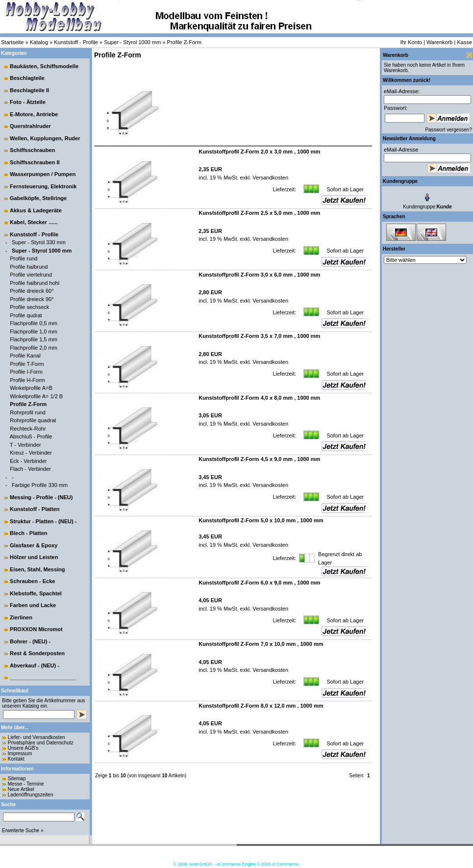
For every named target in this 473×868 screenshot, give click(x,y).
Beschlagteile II (29, 90)
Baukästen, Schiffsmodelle (44, 66)
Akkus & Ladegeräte (36, 210)
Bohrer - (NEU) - (30, 641)
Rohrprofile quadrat (33, 420)
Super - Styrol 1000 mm (132, 42)
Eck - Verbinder (28, 461)
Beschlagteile (27, 78)
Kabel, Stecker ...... (34, 222)
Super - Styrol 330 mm (39, 242)
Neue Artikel (21, 789)
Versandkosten (270, 178)
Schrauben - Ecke (32, 581)
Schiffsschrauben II (35, 162)
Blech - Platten (28, 533)
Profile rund (24, 258)
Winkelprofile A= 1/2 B (36, 396)
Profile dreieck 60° (32, 291)
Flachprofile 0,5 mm (34, 323)
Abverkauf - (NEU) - (35, 665)
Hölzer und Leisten (34, 557)
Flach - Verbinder (30, 469)
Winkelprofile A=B (31, 388)
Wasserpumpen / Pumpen (43, 174)
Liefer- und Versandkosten (37, 737)
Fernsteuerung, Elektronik (43, 186)
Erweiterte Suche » (23, 830)
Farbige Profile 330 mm (40, 485)
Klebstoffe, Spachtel (36, 593)
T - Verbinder (25, 445)
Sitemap (17, 779)
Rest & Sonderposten (37, 653)
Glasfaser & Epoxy (34, 545)
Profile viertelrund (31, 275)
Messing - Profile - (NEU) (41, 497)
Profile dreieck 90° (32, 299)
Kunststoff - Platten (35, 509)
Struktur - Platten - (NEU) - (43, 521)
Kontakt (16, 759)
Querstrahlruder (30, 126)
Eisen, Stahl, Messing (37, 569)
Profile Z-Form (184, 42)
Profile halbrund (29, 267)
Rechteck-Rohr (28, 429)
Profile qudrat (26, 315)
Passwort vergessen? (448, 130)
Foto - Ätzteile (28, 102)
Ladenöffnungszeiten (31, 795)
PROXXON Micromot (36, 629)
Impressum (20, 753)
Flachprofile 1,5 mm (34, 339)
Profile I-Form (26, 372)
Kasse (464, 42)
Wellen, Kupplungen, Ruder (45, 138)
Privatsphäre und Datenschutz (41, 743)
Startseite (12, 42)
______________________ (43, 677)
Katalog (39, 42)
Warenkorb (439, 42)
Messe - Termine (26, 784)
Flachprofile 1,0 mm (34, 332)
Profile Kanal (25, 356)
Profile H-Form (27, 380)
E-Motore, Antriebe (34, 114)
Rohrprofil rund (28, 412)
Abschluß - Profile (31, 436)
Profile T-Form (27, 364)
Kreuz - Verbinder (31, 453)
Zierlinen (21, 617)
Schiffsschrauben (32, 150)
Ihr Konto (411, 42)
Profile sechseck (29, 307)
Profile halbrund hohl (35, 283)
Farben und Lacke (33, 605)
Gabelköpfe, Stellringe (38, 198)
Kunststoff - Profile (76, 42)
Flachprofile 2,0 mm (34, 348)
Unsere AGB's (23, 748)
